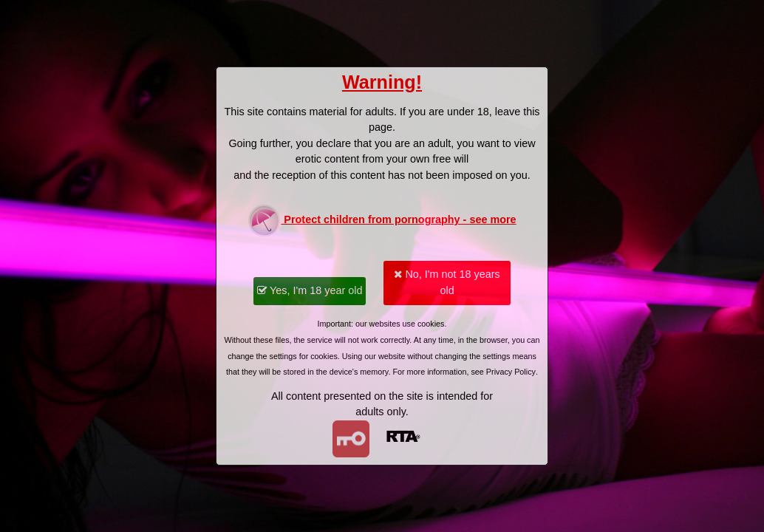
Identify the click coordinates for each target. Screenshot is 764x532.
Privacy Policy (511, 372)
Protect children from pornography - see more (382, 221)
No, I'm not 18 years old (447, 282)
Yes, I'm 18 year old (310, 290)
